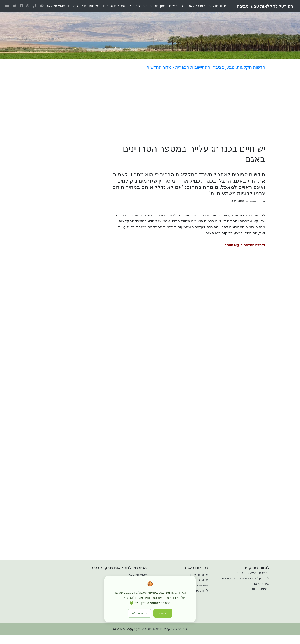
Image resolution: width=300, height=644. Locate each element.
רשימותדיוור (91, 6)
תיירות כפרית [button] (142, 6)
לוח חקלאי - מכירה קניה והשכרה (246, 578)
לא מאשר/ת (140, 613)
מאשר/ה (163, 613)
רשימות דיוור (260, 589)
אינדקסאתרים (114, 6)
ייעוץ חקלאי (138, 575)
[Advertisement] (174, 108)
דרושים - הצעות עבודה (253, 573)
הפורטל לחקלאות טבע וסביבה (265, 6)
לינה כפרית (200, 591)
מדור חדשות (199, 575)
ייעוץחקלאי (56, 6)
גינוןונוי (160, 6)
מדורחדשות (217, 6)
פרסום (73, 6)
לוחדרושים (177, 6)
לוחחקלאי (197, 6)
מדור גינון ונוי (199, 580)
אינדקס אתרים (258, 584)
